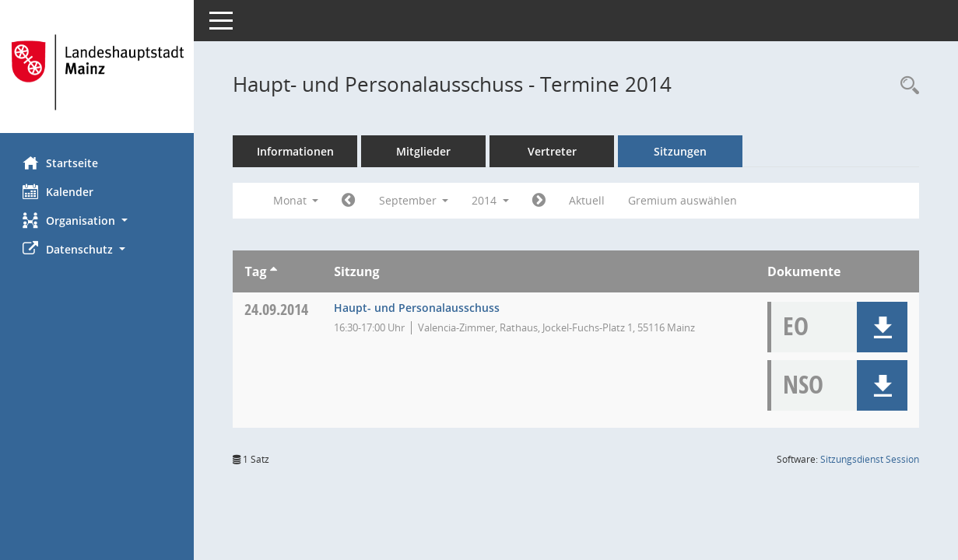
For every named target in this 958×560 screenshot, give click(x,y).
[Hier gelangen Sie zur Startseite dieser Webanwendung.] (97, 72)
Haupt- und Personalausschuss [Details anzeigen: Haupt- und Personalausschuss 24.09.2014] (418, 308)
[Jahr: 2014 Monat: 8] (349, 201)
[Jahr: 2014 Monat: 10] (540, 201)
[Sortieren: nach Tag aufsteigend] (274, 271)
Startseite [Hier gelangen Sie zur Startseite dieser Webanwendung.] (61, 163)
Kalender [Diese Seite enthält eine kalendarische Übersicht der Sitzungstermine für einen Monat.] (59, 191)
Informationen (296, 151)
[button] (97, 220)
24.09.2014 (277, 309)
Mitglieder (424, 151)
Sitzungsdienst (870, 459)
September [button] (414, 200)
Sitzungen (681, 151)
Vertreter (553, 151)
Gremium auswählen (683, 200)
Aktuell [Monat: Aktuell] (588, 200)
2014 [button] (491, 200)
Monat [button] (296, 200)
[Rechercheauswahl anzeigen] (906, 86)
